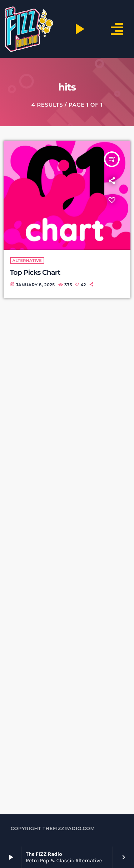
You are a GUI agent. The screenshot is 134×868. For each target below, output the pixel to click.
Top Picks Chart (35, 272)
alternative (27, 260)
